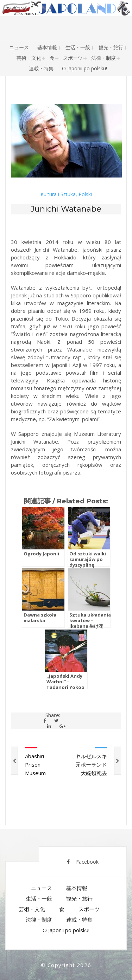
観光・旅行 (111, 47)
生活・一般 (78, 47)
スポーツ (73, 58)
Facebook (83, 862)
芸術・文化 (29, 58)
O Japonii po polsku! (84, 68)
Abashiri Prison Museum (35, 765)
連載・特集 (41, 68)
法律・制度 (103, 58)
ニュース (19, 47)
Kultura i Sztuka (58, 194)
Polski (85, 194)
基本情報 (47, 47)
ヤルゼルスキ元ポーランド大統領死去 (91, 765)
